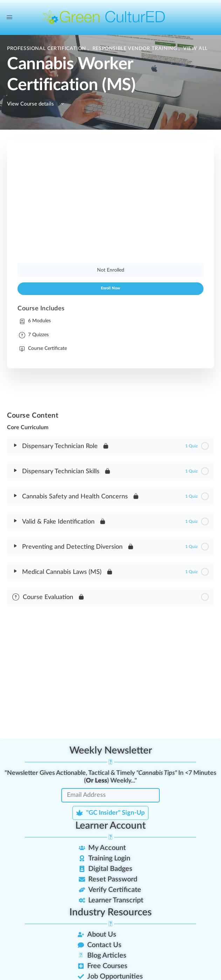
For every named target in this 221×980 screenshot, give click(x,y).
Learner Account (110, 826)
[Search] (199, 17)
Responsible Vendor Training (136, 49)
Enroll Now (110, 288)
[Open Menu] (9, 17)
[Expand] (15, 445)
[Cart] (212, 17)
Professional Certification (47, 49)
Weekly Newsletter (111, 750)
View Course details (37, 104)
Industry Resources (110, 912)
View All (195, 49)
